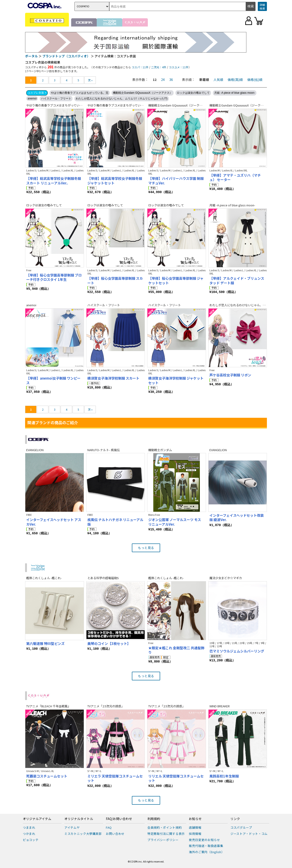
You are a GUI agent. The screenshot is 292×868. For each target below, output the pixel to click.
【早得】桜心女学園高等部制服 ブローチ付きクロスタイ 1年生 (54, 277)
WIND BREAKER (220, 706)
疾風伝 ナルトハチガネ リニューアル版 (115, 522)
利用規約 (154, 819)
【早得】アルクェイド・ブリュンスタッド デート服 (237, 281)
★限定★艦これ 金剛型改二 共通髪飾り (176, 650)
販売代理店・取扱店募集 (206, 846)
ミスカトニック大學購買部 (83, 834)
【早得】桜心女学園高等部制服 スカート (115, 281)
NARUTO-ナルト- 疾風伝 (104, 450)
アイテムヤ (72, 827)
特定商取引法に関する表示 (166, 834)
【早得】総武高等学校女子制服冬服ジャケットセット (115, 181)
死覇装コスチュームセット (47, 776)
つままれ (29, 827)
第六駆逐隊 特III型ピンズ (45, 643)
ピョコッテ (31, 840)
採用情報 (195, 834)
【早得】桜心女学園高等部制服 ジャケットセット (176, 281)
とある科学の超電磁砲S (103, 578)
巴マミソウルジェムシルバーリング (237, 651)
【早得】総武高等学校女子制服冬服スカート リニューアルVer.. (54, 181)
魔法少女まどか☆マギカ (226, 578)
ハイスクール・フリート (56, 99)
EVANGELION (35, 450)
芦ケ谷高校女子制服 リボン (230, 375)
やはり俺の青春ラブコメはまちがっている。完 (80, 93)
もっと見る (146, 548)
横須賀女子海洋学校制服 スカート (113, 378)
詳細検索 (262, 7)
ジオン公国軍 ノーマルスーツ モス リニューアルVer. (175, 522)
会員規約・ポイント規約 (164, 827)
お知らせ (195, 819)
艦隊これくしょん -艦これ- (44, 578)
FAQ (109, 827)
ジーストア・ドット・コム (249, 834)
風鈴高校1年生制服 (224, 776)
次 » (90, 80)
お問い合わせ (115, 834)
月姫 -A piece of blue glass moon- (235, 93)
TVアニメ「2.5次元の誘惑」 (106, 706)
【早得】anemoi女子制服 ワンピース (53, 380)
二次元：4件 (159, 67)
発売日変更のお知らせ (205, 840)
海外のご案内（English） (207, 852)
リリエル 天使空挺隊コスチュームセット (176, 778)
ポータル (31, 56)
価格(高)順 (235, 80)
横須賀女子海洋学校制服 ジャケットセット (176, 380)
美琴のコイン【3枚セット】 (109, 643)
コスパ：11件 (140, 67)
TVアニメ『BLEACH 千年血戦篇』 (48, 706)
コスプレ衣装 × (37, 93)
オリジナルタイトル (79, 819)
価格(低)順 (255, 80)
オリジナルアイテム (37, 819)
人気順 (218, 80)
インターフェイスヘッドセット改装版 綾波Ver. (237, 518)
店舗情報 (195, 827)
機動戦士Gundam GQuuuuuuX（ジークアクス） (143, 93)
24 (163, 80)
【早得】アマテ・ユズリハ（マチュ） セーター (235, 177)
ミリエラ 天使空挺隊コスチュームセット (115, 778)
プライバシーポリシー (163, 840)
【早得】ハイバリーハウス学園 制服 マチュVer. (176, 181)
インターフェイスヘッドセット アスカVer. (54, 522)
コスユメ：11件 (179, 67)
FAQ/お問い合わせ (119, 819)
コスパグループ (241, 827)
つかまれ (29, 834)
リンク (235, 819)
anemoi (32, 99)
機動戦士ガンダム (160, 450)
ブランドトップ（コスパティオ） (66, 56)
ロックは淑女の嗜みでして (193, 93)
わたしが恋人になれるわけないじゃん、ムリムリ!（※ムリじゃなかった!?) (121, 99)
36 (171, 80)
